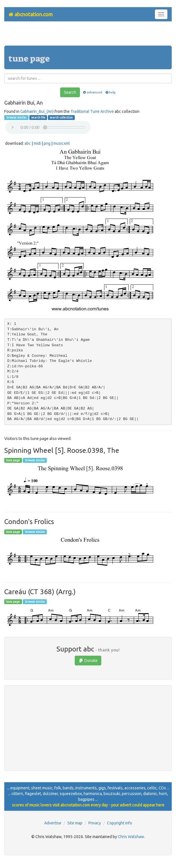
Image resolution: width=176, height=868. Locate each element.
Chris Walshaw (131, 837)
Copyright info (120, 823)
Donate (88, 661)
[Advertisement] (88, 36)
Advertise (53, 823)
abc (28, 143)
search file (38, 117)
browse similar (16, 117)
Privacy (95, 823)
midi (37, 143)
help (110, 92)
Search (70, 92)
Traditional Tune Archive (92, 111)
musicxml (62, 143)
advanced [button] (92, 92)
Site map (75, 823)
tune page (13, 460)
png (47, 143)
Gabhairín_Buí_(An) (37, 111)
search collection (61, 117)
